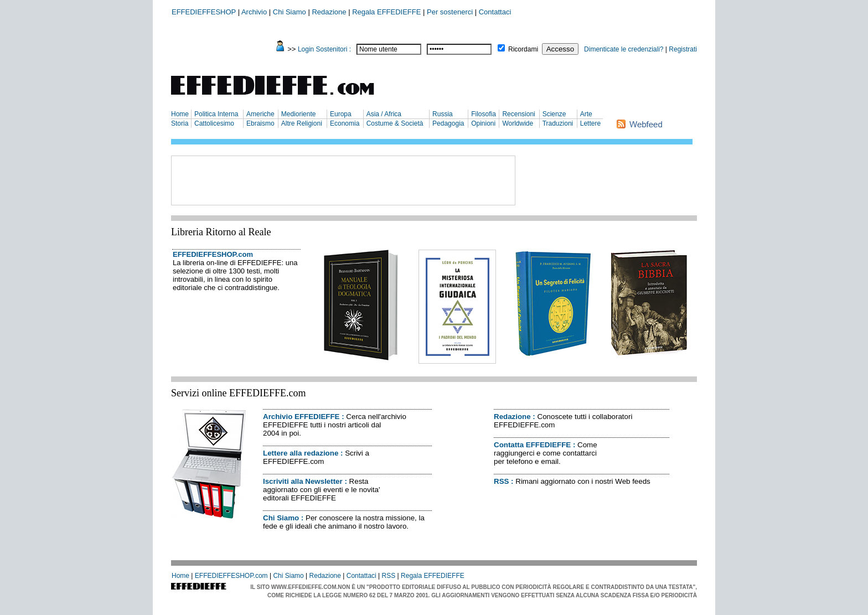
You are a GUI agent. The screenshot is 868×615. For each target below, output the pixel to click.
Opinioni (483, 123)
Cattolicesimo (214, 123)
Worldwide (518, 123)
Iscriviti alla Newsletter (303, 481)
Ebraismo (260, 123)
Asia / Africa (384, 114)
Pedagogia (448, 123)
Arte (586, 114)
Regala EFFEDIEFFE (386, 12)
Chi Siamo (290, 12)
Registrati (683, 49)
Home (180, 114)
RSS (501, 481)
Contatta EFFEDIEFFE (532, 445)
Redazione (329, 12)
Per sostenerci (450, 12)
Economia (345, 123)
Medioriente (299, 114)
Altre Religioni (302, 123)
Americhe (260, 114)
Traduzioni (558, 123)
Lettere (590, 123)
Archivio (254, 12)
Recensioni (518, 114)
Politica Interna (216, 114)
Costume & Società (395, 123)
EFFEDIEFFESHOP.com (213, 254)
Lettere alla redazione (301, 453)
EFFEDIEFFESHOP (204, 12)
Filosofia (484, 114)
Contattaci (495, 12)
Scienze (554, 114)
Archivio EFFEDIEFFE (301, 417)
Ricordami (523, 49)
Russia (443, 114)
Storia (180, 123)
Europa (341, 114)
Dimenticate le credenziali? (624, 49)
